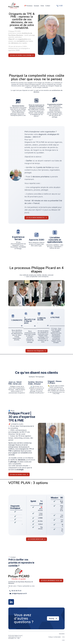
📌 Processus (28, 6)
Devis (42, 6)
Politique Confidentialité (55, 637)
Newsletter (62, 634)
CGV (63, 640)
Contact (48, 6)
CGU (63, 637)
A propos (36, 6)
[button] (60, 6)
